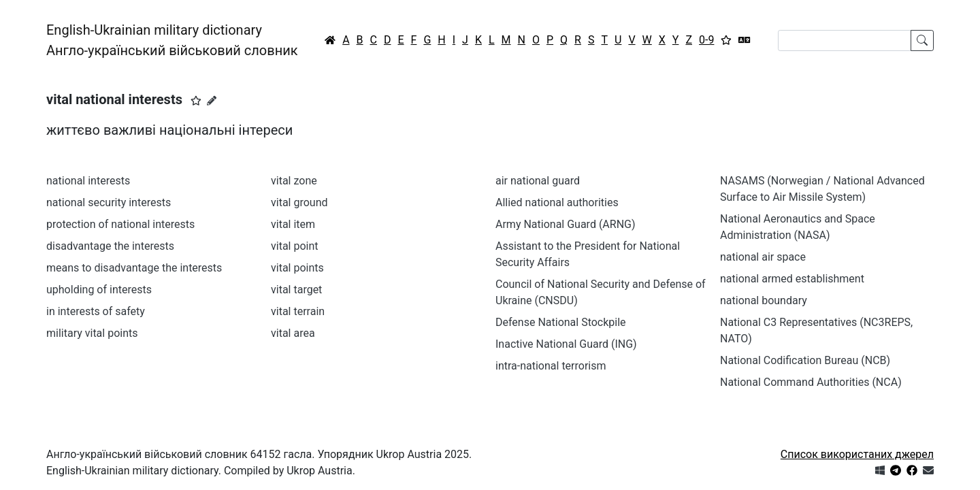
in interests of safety (96, 311)
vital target (296, 290)
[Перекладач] (745, 40)
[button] (196, 101)
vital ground (299, 202)
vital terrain (298, 311)
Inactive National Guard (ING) (566, 344)
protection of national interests (120, 224)
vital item (293, 224)
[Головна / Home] (330, 40)
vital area (293, 333)
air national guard (538, 181)
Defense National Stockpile (561, 322)
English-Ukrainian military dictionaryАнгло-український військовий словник (172, 40)
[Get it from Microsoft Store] (880, 471)
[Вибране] (726, 40)
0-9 (706, 40)
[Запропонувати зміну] (212, 101)
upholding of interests (99, 290)
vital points (297, 268)
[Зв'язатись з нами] (928, 471)
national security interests (109, 202)
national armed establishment (792, 279)
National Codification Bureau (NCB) (805, 360)
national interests (88, 181)
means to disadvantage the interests (134, 268)
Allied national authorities (557, 202)
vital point (295, 246)
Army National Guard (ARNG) (566, 224)
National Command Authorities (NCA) (811, 382)
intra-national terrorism (551, 366)
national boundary (764, 300)
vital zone (294, 181)
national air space (763, 257)
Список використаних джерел (857, 454)
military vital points (92, 333)
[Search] (845, 40)
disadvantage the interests (110, 246)
